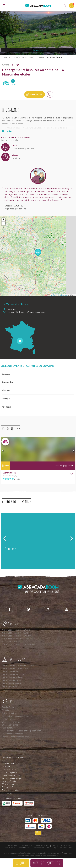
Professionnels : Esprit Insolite (14, 758)
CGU (54, 846)
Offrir (23, 863)
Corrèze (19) (13, 312)
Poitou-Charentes (9, 713)
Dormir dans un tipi (9, 686)
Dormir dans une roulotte (12, 677)
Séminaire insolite (9, 784)
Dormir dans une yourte (11, 680)
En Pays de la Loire (9, 642)
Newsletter (6, 761)
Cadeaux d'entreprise (10, 764)
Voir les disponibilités (47, 863)
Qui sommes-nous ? (12, 846)
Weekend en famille (10, 725)
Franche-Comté (8, 707)
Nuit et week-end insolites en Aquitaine (17, 630)
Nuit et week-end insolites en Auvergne (17, 636)
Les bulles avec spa (9, 719)
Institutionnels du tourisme (12, 775)
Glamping (6, 710)
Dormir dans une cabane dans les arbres (18, 666)
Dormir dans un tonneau (12, 683)
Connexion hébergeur (11, 787)
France (5, 57)
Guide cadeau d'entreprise (12, 734)
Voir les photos (38, 50)
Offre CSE (6, 767)
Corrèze (41, 57)
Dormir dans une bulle (11, 671)
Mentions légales (42, 846)
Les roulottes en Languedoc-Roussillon (17, 716)
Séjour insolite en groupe (12, 778)
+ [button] (4, 220)
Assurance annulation (10, 790)
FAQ (55, 848)
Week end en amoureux (11, 722)
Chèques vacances (9, 770)
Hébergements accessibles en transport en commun (23, 731)
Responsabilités (65, 846)
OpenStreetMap (63, 295)
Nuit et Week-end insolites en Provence (17, 639)
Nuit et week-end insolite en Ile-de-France (19, 645)
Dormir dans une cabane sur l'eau (15, 669)
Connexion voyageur (42, 848)
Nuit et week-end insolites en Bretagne (17, 633)
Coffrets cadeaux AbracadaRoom (15, 737)
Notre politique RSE (10, 773)
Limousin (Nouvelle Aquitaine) (22, 57)
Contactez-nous (66, 848)
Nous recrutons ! (8, 793)
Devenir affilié (10, 848)
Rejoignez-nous (25, 848)
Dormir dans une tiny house (13, 674)
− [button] (4, 224)
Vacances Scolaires (10, 781)
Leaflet (53, 295)
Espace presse (27, 846)
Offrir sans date (37, 95)
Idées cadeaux (8, 728)
